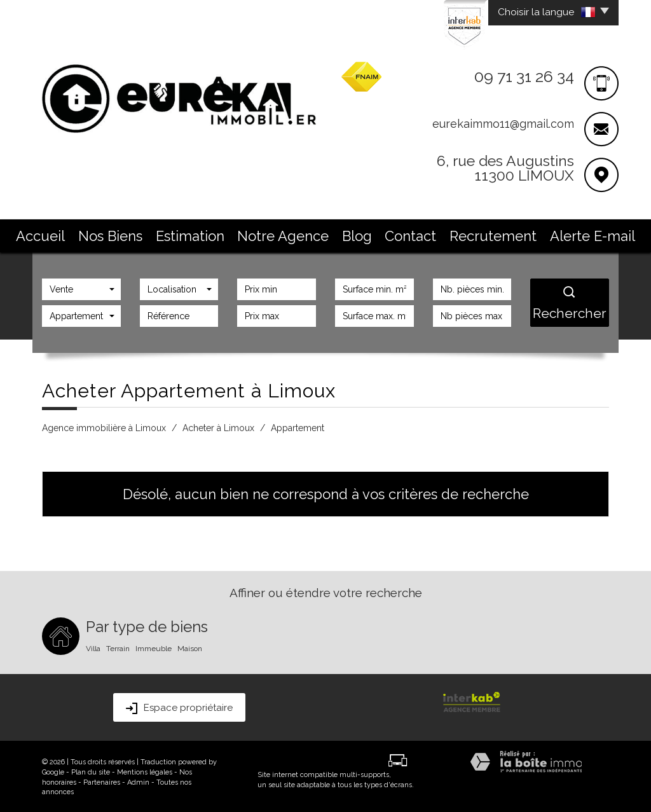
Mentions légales (145, 771)
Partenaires (102, 781)
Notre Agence (297, 233)
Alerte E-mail (511, 233)
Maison (190, 647)
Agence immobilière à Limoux (104, 427)
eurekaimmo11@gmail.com (503, 124)
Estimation (234, 233)
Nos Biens (179, 233)
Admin (138, 781)
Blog (349, 233)
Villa (93, 647)
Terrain (118, 647)
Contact (388, 233)
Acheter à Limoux (218, 427)
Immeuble (154, 647)
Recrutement (444, 233)
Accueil (129, 233)
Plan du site (91, 771)
